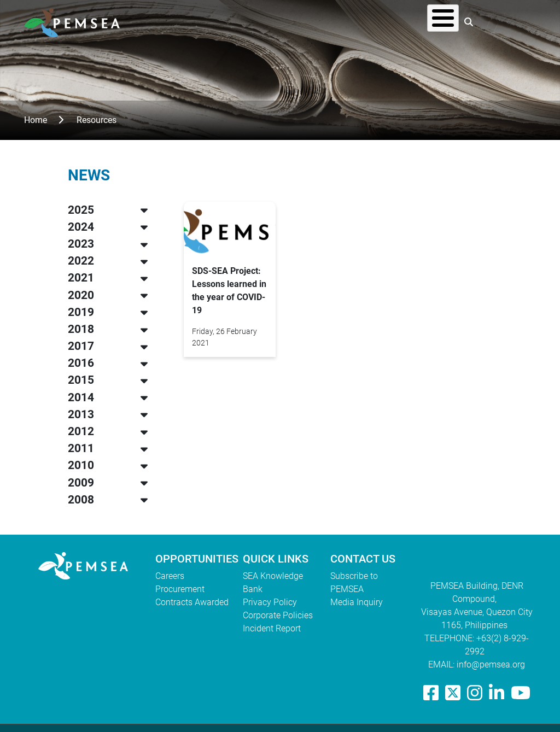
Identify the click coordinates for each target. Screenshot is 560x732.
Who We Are (213, 22)
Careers (170, 576)
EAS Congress (420, 22)
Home (36, 120)
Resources (349, 22)
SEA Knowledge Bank (273, 582)
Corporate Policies (278, 615)
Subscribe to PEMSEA (354, 582)
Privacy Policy (270, 602)
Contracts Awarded (192, 602)
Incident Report (272, 628)
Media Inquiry (357, 602)
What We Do (283, 22)
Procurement (180, 589)
